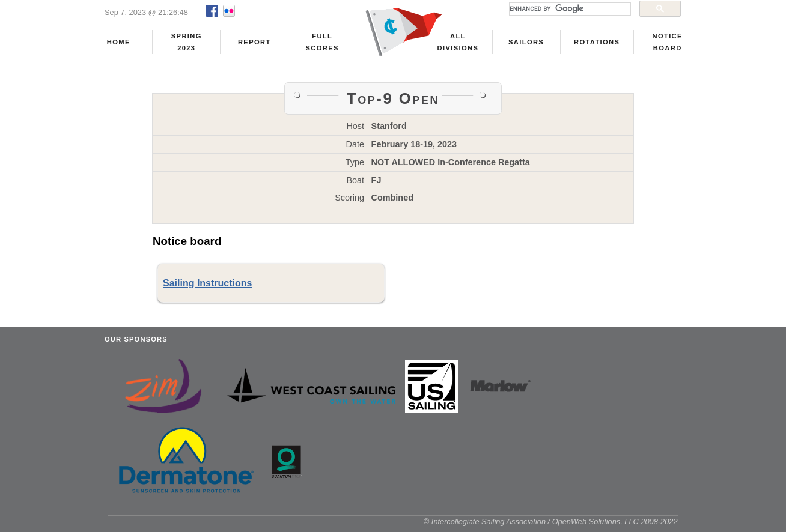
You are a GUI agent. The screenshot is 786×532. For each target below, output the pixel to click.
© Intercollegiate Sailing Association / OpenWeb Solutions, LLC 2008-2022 (551, 526)
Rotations (597, 43)
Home (119, 43)
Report (254, 43)
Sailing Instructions (207, 287)
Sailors (526, 43)
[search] (569, 9)
